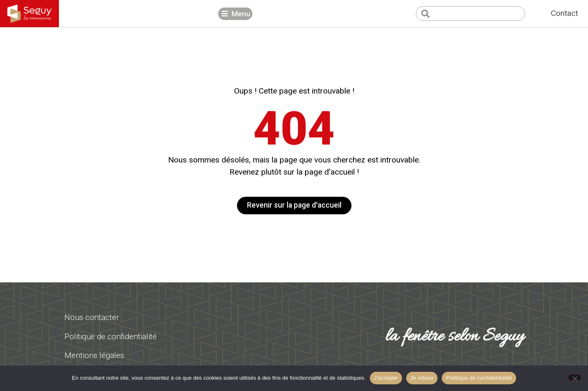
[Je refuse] (575, 378)
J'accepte (386, 378)
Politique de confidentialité (479, 378)
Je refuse (422, 378)
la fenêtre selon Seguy (455, 337)
